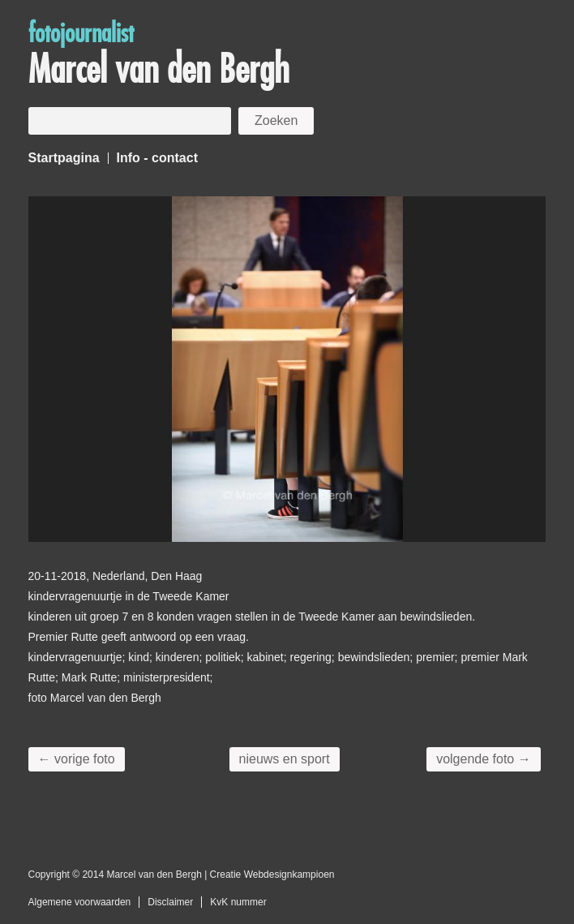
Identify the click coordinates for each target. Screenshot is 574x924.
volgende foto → (484, 759)
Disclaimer (170, 902)
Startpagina (64, 158)
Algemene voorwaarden (80, 902)
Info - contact (157, 158)
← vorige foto (77, 759)
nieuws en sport (285, 759)
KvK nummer (238, 902)
